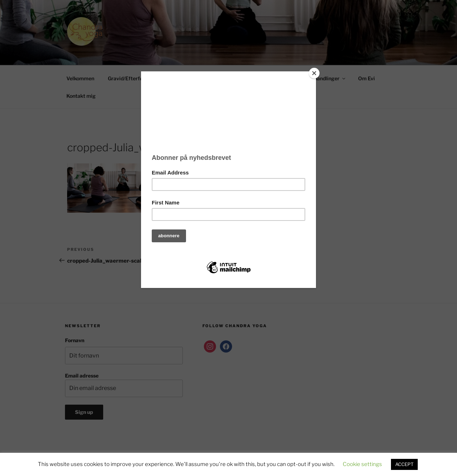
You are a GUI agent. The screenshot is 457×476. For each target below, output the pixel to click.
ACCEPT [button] (404, 464)
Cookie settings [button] (362, 464)
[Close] (314, 73)
